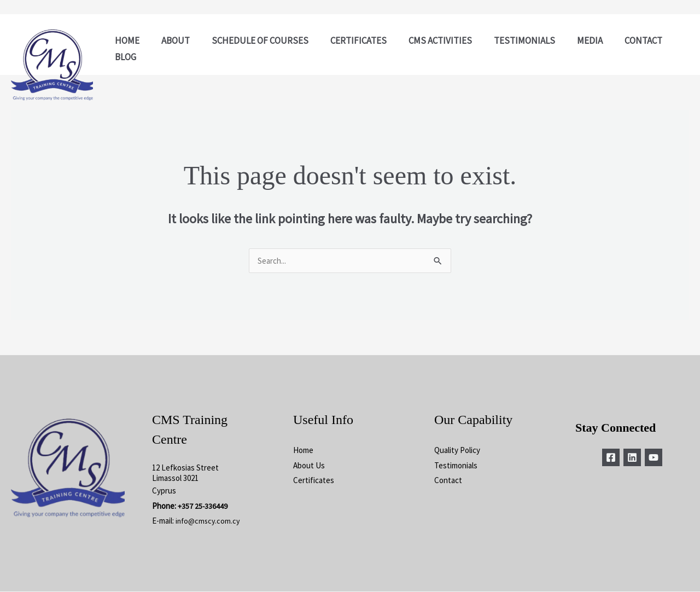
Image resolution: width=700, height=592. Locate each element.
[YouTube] (658, 458)
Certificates (314, 481)
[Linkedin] (632, 458)
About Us (309, 466)
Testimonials (456, 466)
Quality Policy (457, 451)
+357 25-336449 (203, 506)
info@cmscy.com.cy (209, 521)
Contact (448, 481)
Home (303, 451)
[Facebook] (606, 458)
